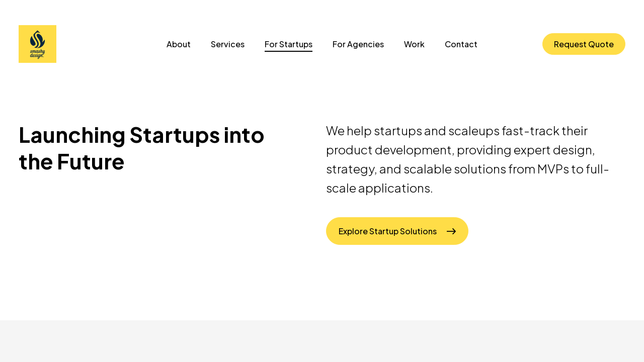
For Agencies (358, 44)
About (179, 44)
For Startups (289, 44)
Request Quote (584, 44)
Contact (461, 44)
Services (228, 44)
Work (414, 44)
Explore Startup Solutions (388, 231)
